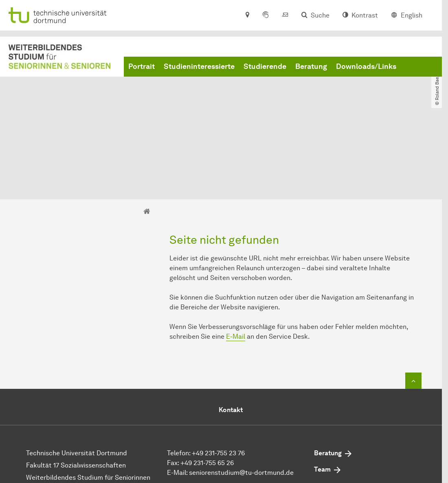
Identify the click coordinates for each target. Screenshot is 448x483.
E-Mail (236, 266)
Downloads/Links (366, 66)
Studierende (265, 66)
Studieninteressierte (199, 66)
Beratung (311, 66)
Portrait (142, 66)
